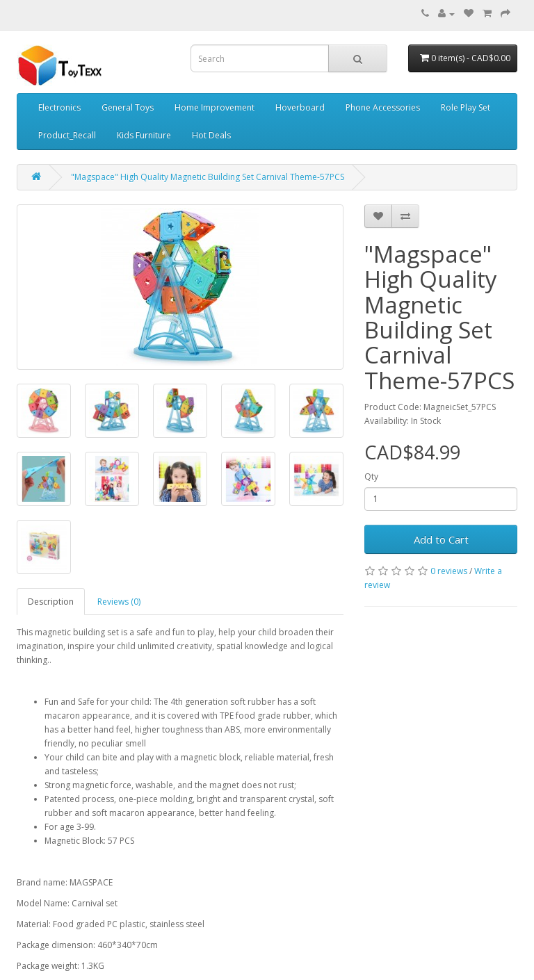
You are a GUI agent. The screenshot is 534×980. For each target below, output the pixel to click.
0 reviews (449, 571)
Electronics (59, 107)
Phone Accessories (383, 107)
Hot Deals (211, 135)
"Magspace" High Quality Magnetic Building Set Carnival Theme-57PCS (208, 177)
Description (51, 602)
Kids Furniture (144, 135)
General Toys (128, 107)
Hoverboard (300, 107)
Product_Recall (67, 135)
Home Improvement (215, 107)
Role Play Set (466, 107)
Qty (371, 476)
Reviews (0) (119, 602)
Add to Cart (441, 539)
